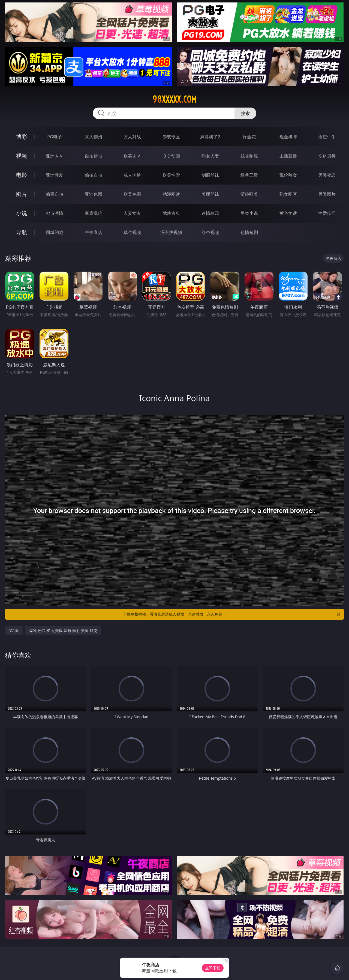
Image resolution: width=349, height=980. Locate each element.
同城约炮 (55, 232)
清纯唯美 (249, 194)
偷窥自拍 (55, 194)
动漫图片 (171, 194)
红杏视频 (210, 232)
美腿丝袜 (210, 194)
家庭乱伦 (94, 213)
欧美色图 (132, 194)
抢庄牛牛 (327, 137)
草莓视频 (132, 232)
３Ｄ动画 (171, 156)
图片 (22, 194)
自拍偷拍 (94, 156)
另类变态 (327, 175)
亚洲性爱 (55, 175)
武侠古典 (171, 213)
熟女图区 (288, 194)
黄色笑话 (288, 213)
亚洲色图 (94, 194)
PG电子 (54, 137)
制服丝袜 (210, 175)
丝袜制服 (249, 156)
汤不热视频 (171, 232)
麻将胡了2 (210, 137)
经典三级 (249, 175)
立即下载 (213, 968)
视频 (22, 156)
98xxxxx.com (174, 99)
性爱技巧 (327, 213)
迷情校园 (210, 213)
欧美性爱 (171, 175)
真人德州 (94, 137)
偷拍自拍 (94, 175)
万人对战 (132, 137)
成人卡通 (132, 175)
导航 (22, 232)
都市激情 (55, 213)
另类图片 (327, 194)
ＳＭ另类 (327, 156)
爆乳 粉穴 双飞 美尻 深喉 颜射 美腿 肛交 (63, 630)
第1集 (14, 630)
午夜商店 (94, 232)
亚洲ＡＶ (55, 156)
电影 (22, 175)
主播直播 (288, 156)
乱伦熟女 (288, 175)
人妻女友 (132, 213)
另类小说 (249, 213)
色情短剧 (249, 232)
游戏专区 (171, 137)
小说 (22, 213)
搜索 (245, 113)
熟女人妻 (210, 156)
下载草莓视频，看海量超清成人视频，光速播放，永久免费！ (232, 614)
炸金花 (249, 137)
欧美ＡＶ (132, 156)
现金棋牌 (288, 137)
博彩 (22, 137)
